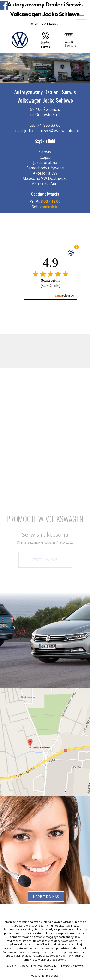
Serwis (45, 152)
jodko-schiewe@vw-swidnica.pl (51, 131)
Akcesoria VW (45, 173)
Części (45, 157)
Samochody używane (45, 168)
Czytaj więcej (45, 560)
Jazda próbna (45, 163)
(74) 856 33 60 (48, 125)
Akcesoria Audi (45, 184)
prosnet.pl (53, 976)
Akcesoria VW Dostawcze (45, 178)
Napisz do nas (46, 896)
